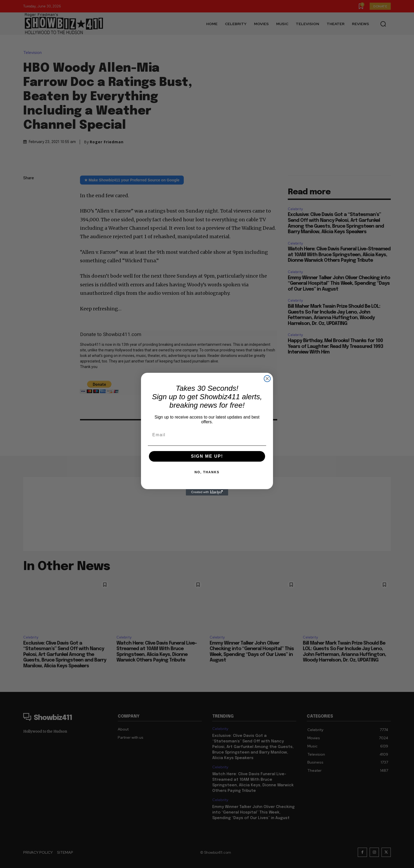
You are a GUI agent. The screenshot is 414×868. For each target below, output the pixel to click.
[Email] (207, 435)
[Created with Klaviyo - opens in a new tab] (207, 492)
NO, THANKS (207, 472)
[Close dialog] (267, 379)
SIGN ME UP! (207, 456)
